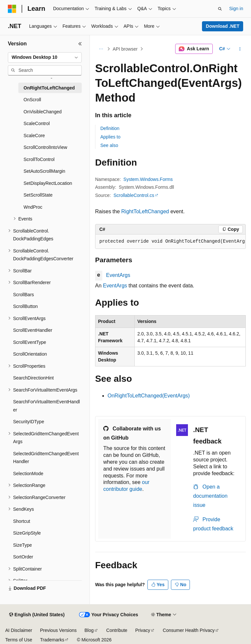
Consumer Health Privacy (189, 630)
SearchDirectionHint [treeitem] (33, 378)
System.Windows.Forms (148, 179)
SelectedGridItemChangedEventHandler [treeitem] (46, 458)
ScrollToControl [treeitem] (39, 159)
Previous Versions (58, 630)
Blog (89, 630)
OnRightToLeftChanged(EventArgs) (149, 396)
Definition (110, 128)
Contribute (117, 630)
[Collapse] (80, 44)
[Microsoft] (12, 9)
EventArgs (118, 275)
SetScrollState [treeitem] (38, 195)
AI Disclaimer (19, 630)
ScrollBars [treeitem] (24, 295)
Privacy (143, 630)
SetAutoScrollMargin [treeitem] (44, 171)
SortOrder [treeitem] (23, 557)
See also (109, 145)
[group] (170, 242)
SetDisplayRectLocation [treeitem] (48, 183)
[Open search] (220, 9)
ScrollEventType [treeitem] (30, 342)
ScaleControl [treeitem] (37, 123)
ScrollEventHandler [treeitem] (33, 330)
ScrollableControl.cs (134, 195)
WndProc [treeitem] (33, 207)
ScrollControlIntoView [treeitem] (45, 147)
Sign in (236, 8)
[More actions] (240, 49)
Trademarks (52, 640)
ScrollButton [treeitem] (25, 306)
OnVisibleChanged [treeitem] (43, 112)
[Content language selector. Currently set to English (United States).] (37, 615)
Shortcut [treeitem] (22, 521)
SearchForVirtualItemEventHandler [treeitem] (46, 406)
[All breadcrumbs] (101, 49)
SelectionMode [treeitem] (28, 474)
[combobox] (45, 57)
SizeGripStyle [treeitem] (27, 533)
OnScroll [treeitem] (32, 100)
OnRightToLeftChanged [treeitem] (49, 88)
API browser (125, 49)
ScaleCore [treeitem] (34, 136)
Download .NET (223, 26)
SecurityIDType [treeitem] (29, 422)
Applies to (110, 137)
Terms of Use (19, 640)
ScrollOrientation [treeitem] (30, 354)
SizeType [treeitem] (23, 545)
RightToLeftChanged (145, 211)
